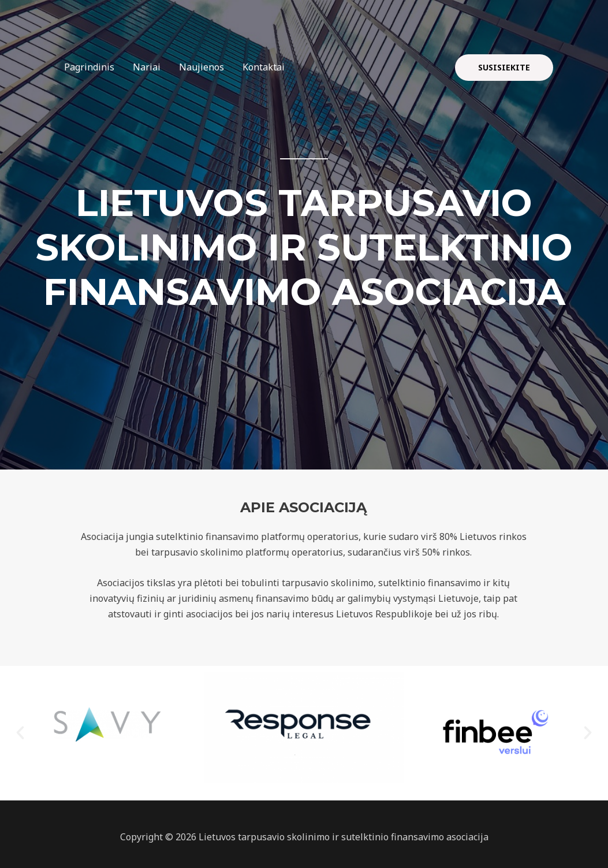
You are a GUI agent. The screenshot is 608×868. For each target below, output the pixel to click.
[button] (20, 733)
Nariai (147, 67)
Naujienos (202, 67)
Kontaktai (264, 67)
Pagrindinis (89, 67)
